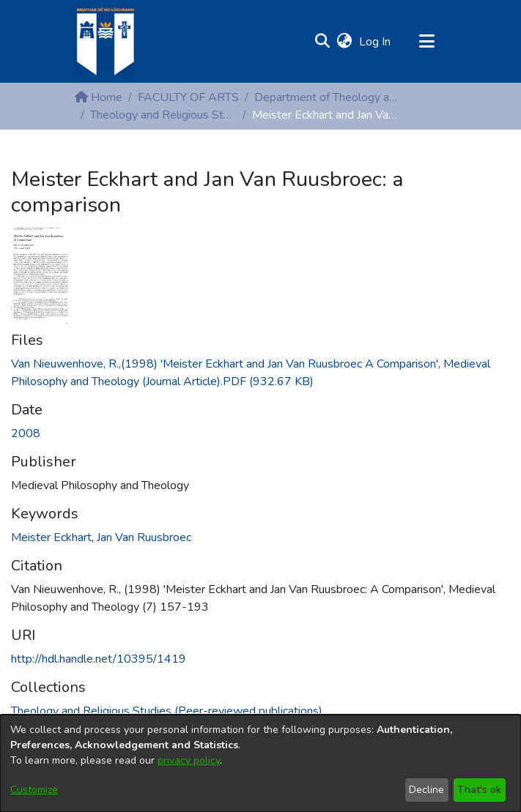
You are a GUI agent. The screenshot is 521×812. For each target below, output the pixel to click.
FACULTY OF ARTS (188, 97)
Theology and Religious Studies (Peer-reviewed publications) (163, 115)
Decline (426, 790)
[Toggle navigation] (427, 42)
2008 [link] (26, 433)
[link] (167, 711)
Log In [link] (376, 42)
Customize (34, 790)
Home (99, 97)
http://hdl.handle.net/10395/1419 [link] (99, 659)
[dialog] (260, 763)
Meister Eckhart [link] (51, 537)
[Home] (105, 41)
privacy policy (189, 760)
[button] (323, 42)
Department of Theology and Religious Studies (328, 97)
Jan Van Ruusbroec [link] (144, 537)
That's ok (479, 790)
